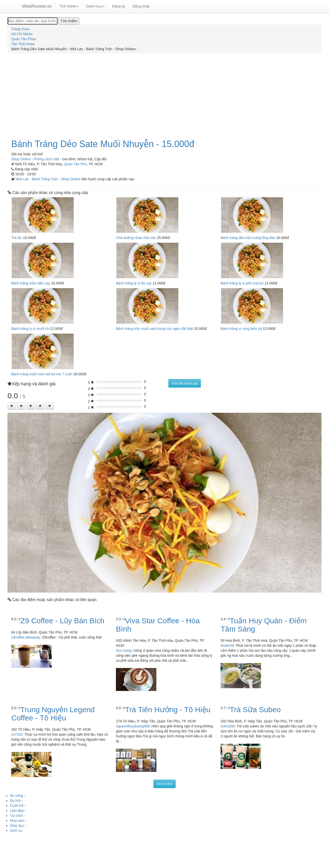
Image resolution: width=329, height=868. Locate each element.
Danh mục (95, 6)
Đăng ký (119, 6)
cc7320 (17, 734)
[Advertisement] (165, 93)
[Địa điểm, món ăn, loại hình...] (32, 21)
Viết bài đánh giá (185, 383)
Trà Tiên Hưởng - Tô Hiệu (168, 710)
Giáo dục (17, 826)
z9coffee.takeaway (26, 637)
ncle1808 (228, 726)
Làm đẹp (17, 811)
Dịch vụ (16, 831)
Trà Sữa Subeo (255, 710)
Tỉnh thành (69, 6)
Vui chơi (16, 816)
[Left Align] (12, 406)
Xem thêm (165, 784)
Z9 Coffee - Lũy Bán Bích (62, 621)
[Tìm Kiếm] (69, 21)
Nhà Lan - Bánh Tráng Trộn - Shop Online (48, 179)
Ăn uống (16, 796)
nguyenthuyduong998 (133, 726)
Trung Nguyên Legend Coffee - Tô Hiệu (53, 714)
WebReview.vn (37, 6)
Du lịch (15, 801)
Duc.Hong (124, 651)
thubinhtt (227, 646)
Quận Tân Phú (75, 164)
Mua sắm (17, 821)
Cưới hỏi (17, 806)
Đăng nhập (141, 6)
